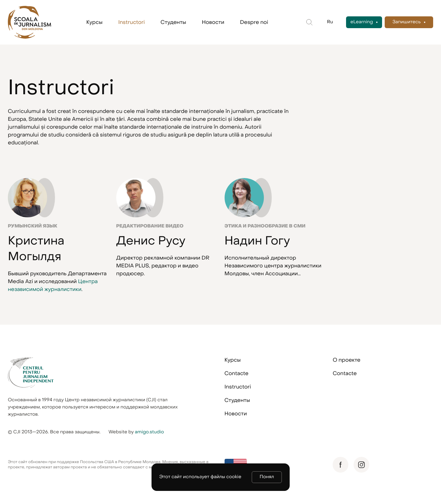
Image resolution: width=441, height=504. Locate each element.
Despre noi (254, 22)
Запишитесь (407, 22)
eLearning (362, 22)
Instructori (131, 22)
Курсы (95, 22)
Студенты (173, 22)
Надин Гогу (257, 241)
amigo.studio (149, 432)
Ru (330, 22)
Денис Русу (151, 241)
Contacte (237, 373)
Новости (213, 22)
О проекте (347, 360)
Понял (267, 477)
